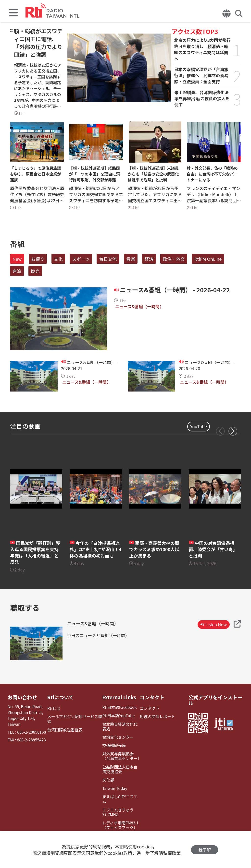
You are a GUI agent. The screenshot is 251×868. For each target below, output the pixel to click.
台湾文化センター (118, 737)
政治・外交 (174, 259)
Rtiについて (61, 697)
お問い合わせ (22, 697)
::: (12, 30)
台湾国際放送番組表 (65, 730)
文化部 (108, 780)
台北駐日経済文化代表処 (120, 726)
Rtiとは (54, 708)
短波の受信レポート (157, 717)
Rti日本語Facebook (119, 707)
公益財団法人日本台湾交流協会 (120, 769)
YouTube (199, 426)
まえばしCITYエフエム (120, 799)
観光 (35, 271)
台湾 (17, 271)
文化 (58, 259)
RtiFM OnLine (208, 259)
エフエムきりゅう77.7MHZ (118, 812)
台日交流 (108, 259)
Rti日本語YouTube (119, 716)
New (17, 259)
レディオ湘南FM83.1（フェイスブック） (120, 825)
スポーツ (81, 259)
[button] (233, 431)
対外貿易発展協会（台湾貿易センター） (121, 756)
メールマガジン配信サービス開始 (75, 719)
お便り (38, 259)
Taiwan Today (115, 788)
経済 (149, 259)
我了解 (205, 850)
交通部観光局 (114, 745)
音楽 (131, 259)
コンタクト (152, 697)
